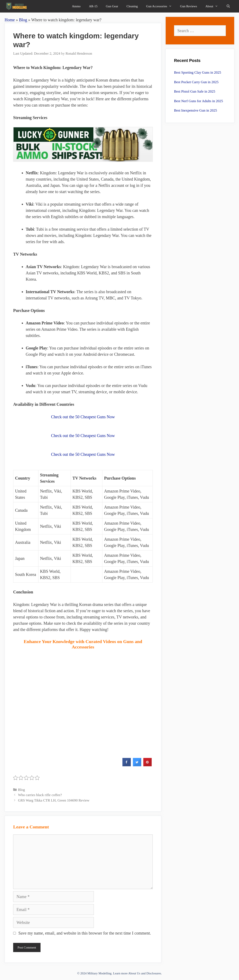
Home (10, 20)
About (214, 6)
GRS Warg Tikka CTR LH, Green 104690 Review (54, 800)
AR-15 (93, 6)
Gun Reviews (189, 6)
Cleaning (132, 6)
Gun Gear (112, 6)
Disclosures (154, 973)
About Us (134, 973)
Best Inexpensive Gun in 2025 (196, 110)
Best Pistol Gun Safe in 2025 (195, 91)
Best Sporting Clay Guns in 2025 (198, 72)
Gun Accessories (161, 6)
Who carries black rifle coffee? (40, 795)
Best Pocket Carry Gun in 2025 (196, 82)
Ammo (76, 6)
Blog (23, 20)
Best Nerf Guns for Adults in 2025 (198, 101)
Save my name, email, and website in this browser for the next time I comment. (85, 933)
